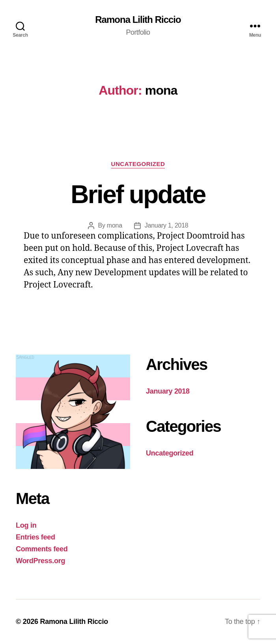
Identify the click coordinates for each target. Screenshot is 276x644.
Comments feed (42, 549)
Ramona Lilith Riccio (138, 20)
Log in (26, 525)
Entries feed (35, 537)
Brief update (138, 194)
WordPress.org (40, 561)
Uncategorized (138, 164)
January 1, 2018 (167, 225)
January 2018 (168, 391)
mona (115, 225)
